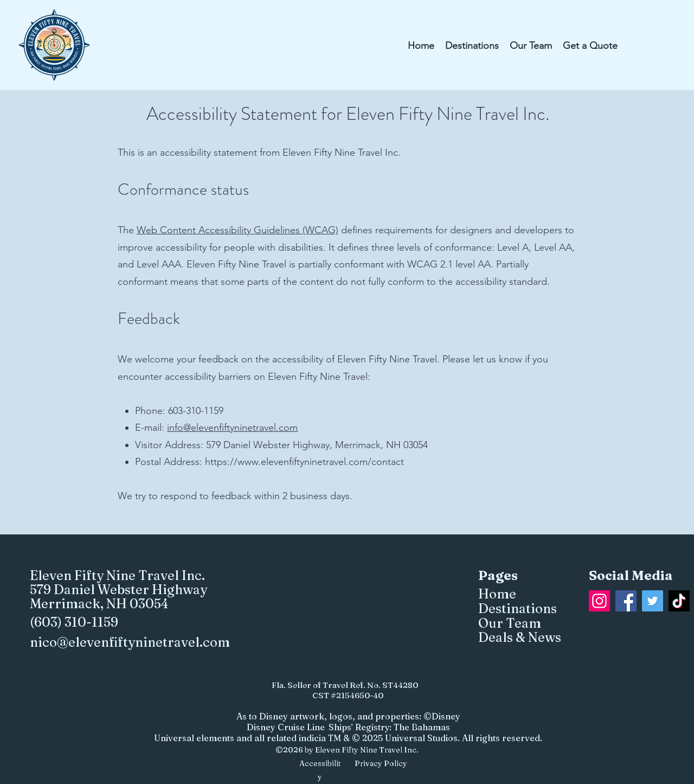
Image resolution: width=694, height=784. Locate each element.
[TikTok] (679, 601)
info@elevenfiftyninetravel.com (232, 428)
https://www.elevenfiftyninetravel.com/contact (304, 462)
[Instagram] (599, 601)
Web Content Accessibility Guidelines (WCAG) (237, 230)
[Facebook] (626, 601)
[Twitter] (653, 601)
